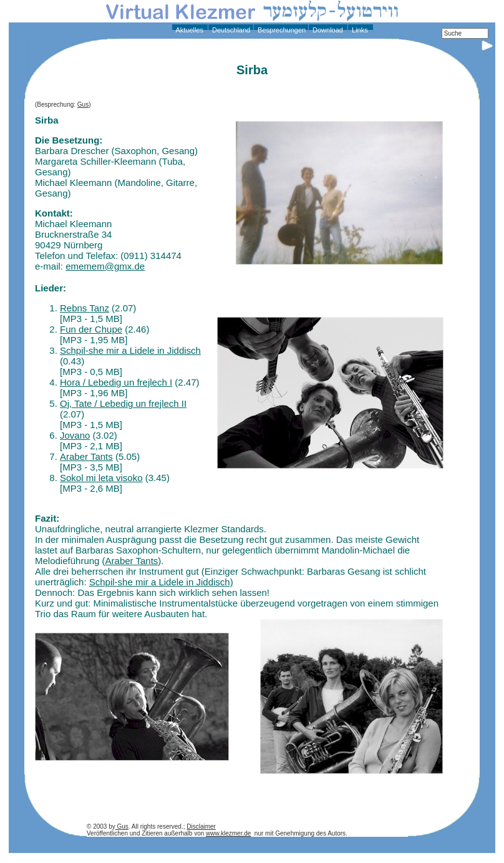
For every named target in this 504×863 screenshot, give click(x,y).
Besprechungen (281, 30)
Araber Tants (86, 456)
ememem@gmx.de (105, 266)
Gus (83, 105)
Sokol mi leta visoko (101, 478)
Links (359, 30)
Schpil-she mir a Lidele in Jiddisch (130, 350)
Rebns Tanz (85, 308)
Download (327, 30)
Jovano (75, 435)
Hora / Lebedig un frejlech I (116, 382)
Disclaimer (201, 826)
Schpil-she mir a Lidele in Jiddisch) (161, 582)
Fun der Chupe (91, 329)
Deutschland (230, 30)
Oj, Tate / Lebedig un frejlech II (123, 403)
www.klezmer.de (228, 833)
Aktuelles (189, 30)
